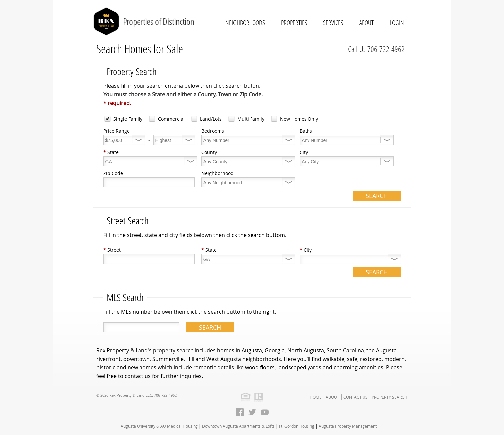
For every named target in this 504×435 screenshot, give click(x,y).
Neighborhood (218, 173)
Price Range (116, 131)
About (366, 23)
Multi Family (251, 119)
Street (112, 250)
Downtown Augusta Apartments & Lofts (238, 426)
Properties (294, 23)
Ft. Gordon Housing (297, 426)
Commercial (171, 119)
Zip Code (113, 173)
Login (397, 23)
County (209, 152)
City (304, 152)
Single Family (128, 119)
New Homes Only (299, 119)
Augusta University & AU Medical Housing (159, 426)
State (111, 152)
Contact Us (356, 397)
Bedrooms (213, 131)
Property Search (390, 397)
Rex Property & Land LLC (131, 395)
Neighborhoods (245, 23)
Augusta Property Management (348, 426)
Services (333, 23)
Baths (306, 131)
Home (316, 397)
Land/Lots (211, 119)
